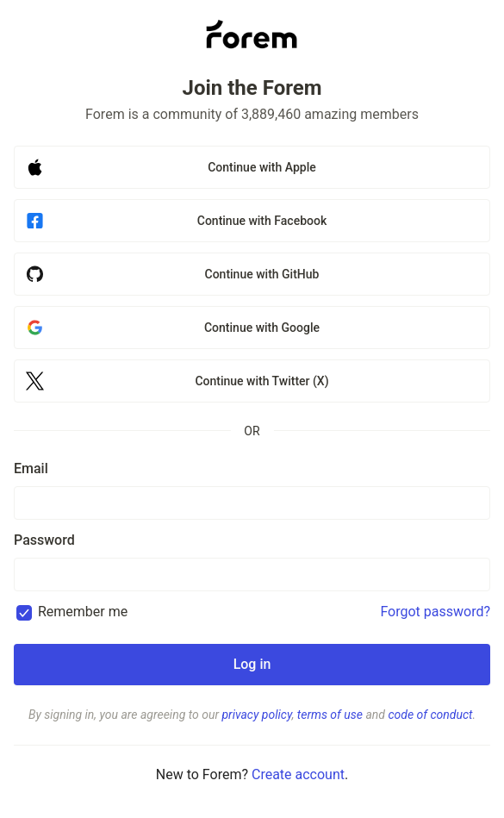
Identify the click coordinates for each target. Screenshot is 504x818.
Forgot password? (435, 612)
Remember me (83, 612)
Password (44, 540)
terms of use (330, 715)
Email (31, 468)
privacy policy (256, 715)
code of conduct (430, 715)
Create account (298, 774)
